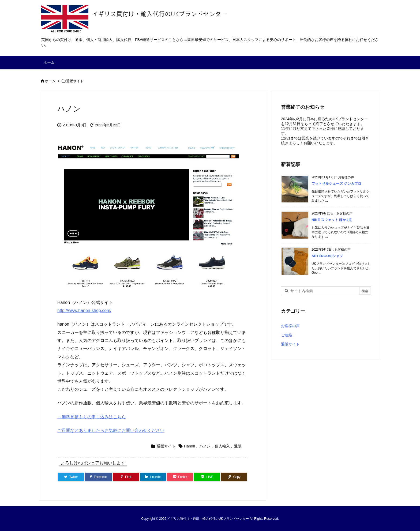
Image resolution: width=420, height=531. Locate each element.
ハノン (205, 446)
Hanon (190, 446)
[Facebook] (98, 477)
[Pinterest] (126, 477)
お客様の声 (290, 326)
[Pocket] (180, 477)
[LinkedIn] (153, 477)
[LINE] (207, 477)
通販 (238, 446)
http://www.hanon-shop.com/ (84, 310)
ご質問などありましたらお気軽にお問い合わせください (111, 430)
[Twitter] (71, 477)
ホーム (50, 81)
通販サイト (75, 81)
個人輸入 (222, 446)
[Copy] (234, 477)
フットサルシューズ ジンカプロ (336, 184)
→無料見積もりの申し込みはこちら (92, 417)
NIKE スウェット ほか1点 (332, 220)
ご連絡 (287, 335)
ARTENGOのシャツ (327, 256)
